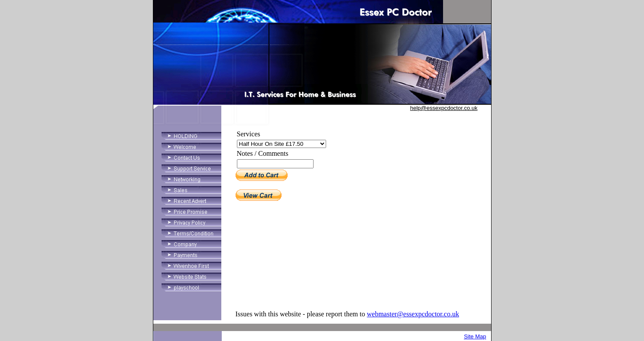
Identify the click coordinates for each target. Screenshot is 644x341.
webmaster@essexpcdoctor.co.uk (413, 314)
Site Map (475, 336)
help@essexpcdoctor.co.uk (444, 108)
